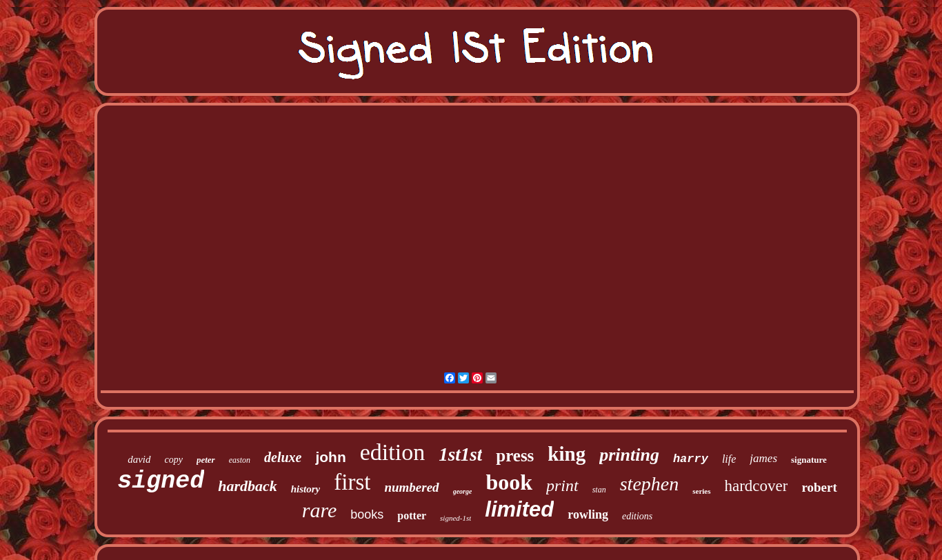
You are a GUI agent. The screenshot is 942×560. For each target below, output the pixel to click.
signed (161, 481)
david (139, 459)
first (352, 482)
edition (392, 452)
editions (637, 516)
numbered (411, 487)
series (701, 491)
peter (206, 460)
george (463, 491)
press (515, 456)
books (367, 514)
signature (809, 460)
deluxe (283, 457)
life (729, 459)
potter (412, 516)
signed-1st (455, 518)
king (567, 454)
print (562, 486)
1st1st (460, 454)
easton (240, 460)
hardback (248, 486)
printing (629, 455)
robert (819, 487)
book (509, 482)
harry (691, 459)
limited (519, 509)
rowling (588, 514)
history (306, 489)
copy (174, 460)
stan (599, 490)
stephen (650, 484)
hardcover (756, 486)
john (330, 457)
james (763, 458)
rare (320, 510)
